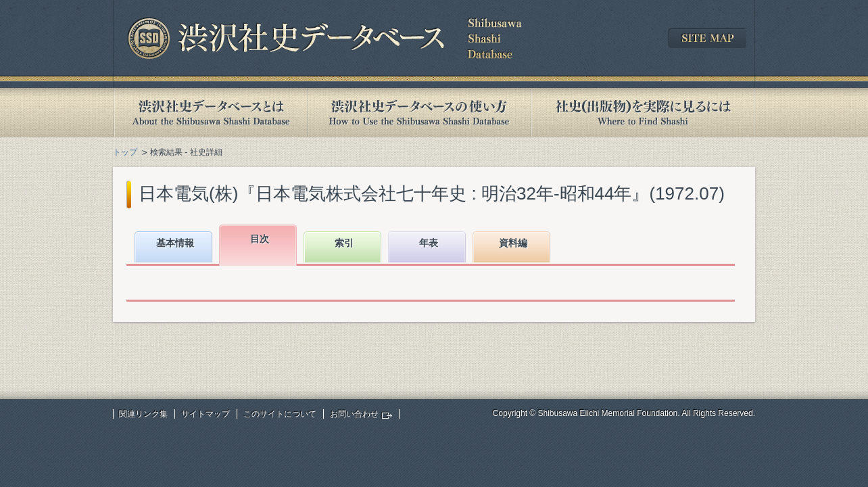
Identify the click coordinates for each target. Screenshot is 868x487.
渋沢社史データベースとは (210, 113)
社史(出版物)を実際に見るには (643, 113)
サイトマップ (206, 414)
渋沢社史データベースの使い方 (419, 113)
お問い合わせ (354, 414)
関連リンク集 (143, 414)
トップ (125, 152)
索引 (344, 243)
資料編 (513, 243)
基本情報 (175, 243)
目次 (260, 239)
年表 (429, 243)
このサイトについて (280, 414)
